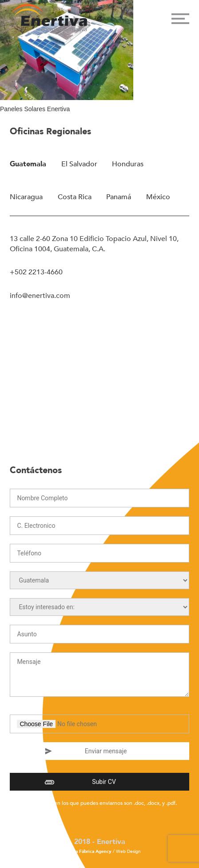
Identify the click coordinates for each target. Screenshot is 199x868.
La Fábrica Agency (92, 852)
